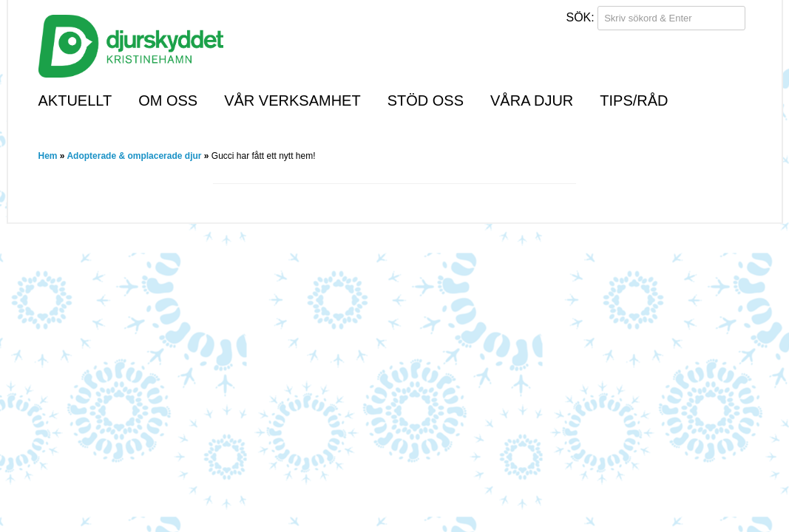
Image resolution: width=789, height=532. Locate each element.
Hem (48, 156)
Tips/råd (634, 100)
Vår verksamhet (292, 100)
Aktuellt (75, 100)
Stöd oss (426, 100)
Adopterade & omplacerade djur (134, 156)
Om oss (168, 100)
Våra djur (532, 100)
